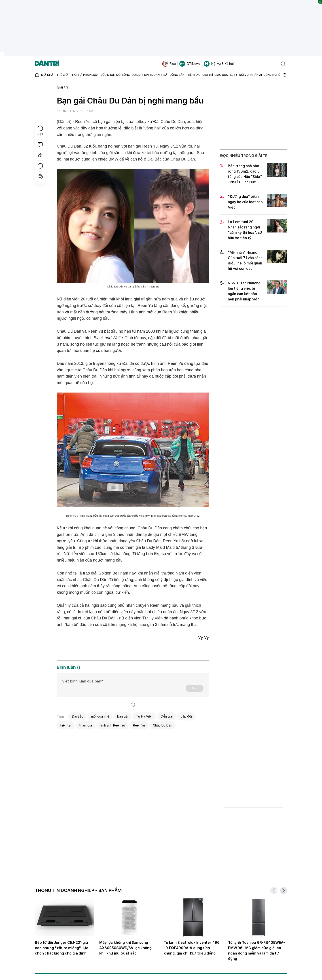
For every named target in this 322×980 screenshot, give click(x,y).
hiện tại (66, 725)
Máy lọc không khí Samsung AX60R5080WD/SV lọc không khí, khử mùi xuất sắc (125, 948)
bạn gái (123, 716)
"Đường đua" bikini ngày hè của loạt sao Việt (245, 202)
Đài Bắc (77, 716)
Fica (169, 64)
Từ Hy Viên (144, 716)
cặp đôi (186, 716)
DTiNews (190, 64)
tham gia (86, 725)
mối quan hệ (100, 716)
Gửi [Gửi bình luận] (195, 688)
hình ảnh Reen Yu (112, 725)
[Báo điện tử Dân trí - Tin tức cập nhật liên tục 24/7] (47, 64)
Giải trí (62, 87)
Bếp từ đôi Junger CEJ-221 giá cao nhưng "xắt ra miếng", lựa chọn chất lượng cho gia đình (62, 948)
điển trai (167, 716)
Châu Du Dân (163, 725)
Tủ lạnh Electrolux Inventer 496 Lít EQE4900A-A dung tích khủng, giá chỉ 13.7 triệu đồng (192, 948)
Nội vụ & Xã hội (219, 64)
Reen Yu (139, 725)
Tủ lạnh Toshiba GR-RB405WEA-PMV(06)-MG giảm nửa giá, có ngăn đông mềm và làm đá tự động (256, 950)
